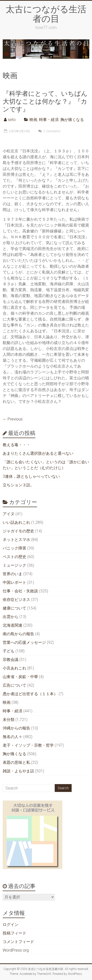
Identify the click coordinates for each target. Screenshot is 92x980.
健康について (14, 608)
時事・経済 (49, 120)
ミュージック (14, 565)
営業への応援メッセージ (24, 642)
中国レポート (14, 582)
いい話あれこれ (16, 522)
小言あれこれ (14, 668)
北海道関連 (13, 625)
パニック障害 (14, 548)
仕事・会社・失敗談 (20, 591)
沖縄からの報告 (16, 728)
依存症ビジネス (16, 600)
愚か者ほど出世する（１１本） (30, 694)
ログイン (11, 925)
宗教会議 (11, 660)
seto (12, 120)
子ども (9, 651)
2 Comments (49, 131)
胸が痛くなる (72, 120)
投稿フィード (14, 933)
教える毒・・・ (16, 445)
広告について (14, 685)
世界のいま (13, 574)
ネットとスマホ (16, 540)
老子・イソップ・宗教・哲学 (28, 745)
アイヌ (9, 514)
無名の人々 (13, 737)
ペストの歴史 (14, 557)
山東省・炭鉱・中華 (20, 677)
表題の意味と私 (16, 762)
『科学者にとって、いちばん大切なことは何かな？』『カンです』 (45, 101)
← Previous (13, 419)
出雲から (11, 617)
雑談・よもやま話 (18, 771)
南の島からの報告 (18, 634)
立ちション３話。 (18, 485)
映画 (33, 120)
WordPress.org (16, 950)
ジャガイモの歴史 (18, 531)
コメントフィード (18, 942)
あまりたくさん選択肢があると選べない (38, 453)
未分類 (9, 720)
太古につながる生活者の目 (46, 14)
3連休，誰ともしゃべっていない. (32, 476)
